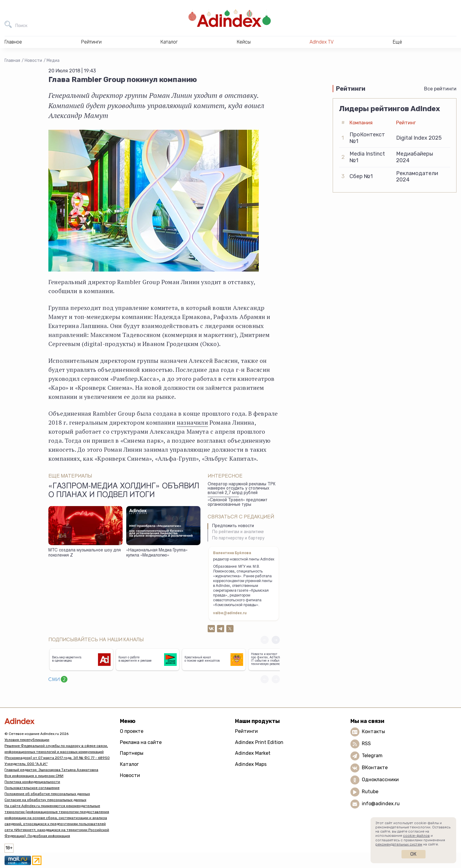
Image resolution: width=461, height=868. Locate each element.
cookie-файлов (416, 836)
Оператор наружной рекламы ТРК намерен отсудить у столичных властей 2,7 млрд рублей (242, 489)
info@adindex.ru (381, 804)
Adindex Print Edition (259, 742)
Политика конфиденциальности (32, 782)
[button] (276, 640)
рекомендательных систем (399, 844)
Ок (413, 854)
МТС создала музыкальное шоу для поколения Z (85, 553)
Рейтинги (246, 731)
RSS (366, 744)
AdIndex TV (322, 42)
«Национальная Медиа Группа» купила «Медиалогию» (157, 553)
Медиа (53, 61)
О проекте (132, 731)
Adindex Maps (251, 764)
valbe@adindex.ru (230, 613)
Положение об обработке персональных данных (47, 794)
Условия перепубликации (27, 740)
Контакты (373, 731)
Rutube (370, 792)
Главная (12, 61)
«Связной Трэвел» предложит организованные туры (238, 503)
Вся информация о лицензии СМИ (34, 776)
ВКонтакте (375, 768)
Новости (33, 61)
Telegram (372, 756)
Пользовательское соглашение (32, 788)
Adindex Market (253, 753)
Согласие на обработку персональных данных (45, 800)
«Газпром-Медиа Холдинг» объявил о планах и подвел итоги (124, 491)
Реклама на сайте (141, 742)
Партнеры (132, 753)
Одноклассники (380, 780)
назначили (192, 422)
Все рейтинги (440, 89)
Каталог (129, 764)
